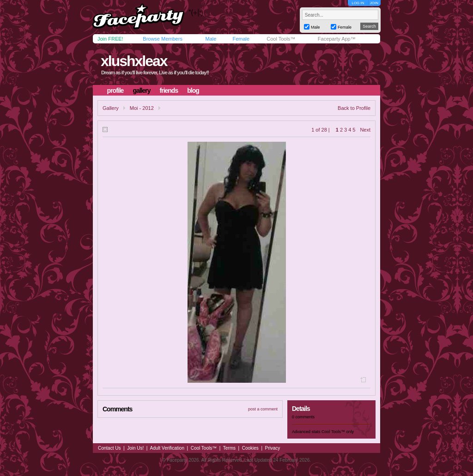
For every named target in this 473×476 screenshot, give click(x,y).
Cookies (250, 448)
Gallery (111, 108)
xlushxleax (134, 61)
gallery (141, 90)
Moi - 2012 (142, 108)
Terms (229, 448)
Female (241, 39)
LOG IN (358, 3)
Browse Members (163, 39)
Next (365, 130)
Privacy (273, 448)
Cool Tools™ (281, 39)
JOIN (374, 3)
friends (169, 90)
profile (115, 90)
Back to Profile (354, 108)
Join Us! (135, 448)
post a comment (263, 409)
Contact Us (109, 448)
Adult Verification (167, 448)
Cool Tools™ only (338, 432)
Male (211, 39)
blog (193, 90)
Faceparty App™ (337, 39)
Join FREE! (110, 39)
